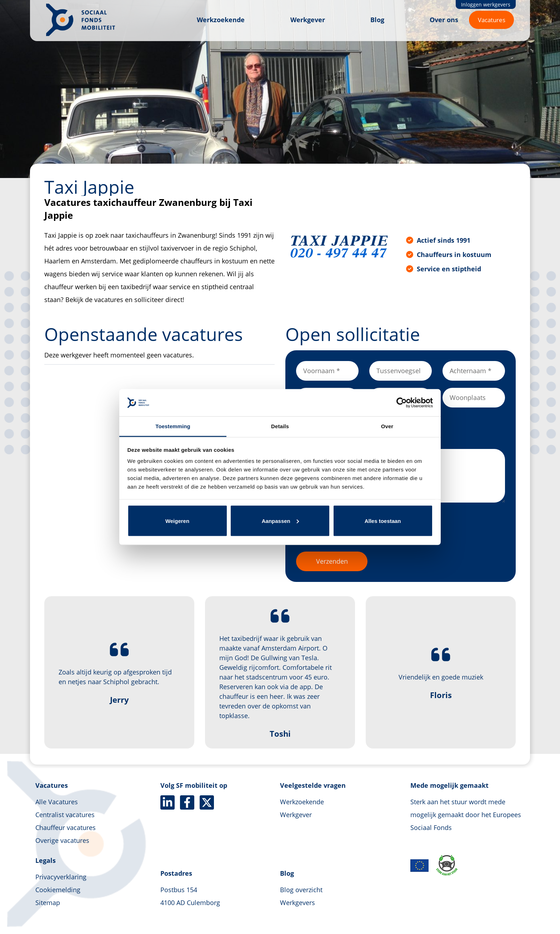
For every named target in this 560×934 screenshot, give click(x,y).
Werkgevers (297, 903)
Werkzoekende (221, 20)
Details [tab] (280, 426)
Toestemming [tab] (173, 426)
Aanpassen (280, 521)
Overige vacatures (62, 840)
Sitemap (48, 903)
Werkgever (308, 20)
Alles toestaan (383, 521)
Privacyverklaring (61, 877)
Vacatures (492, 20)
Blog (377, 20)
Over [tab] (387, 426)
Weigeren (177, 521)
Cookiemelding (58, 890)
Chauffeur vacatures (66, 827)
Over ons (444, 20)
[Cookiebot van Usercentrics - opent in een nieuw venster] (402, 402)
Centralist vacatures (65, 815)
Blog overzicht (301, 890)
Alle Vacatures (57, 802)
